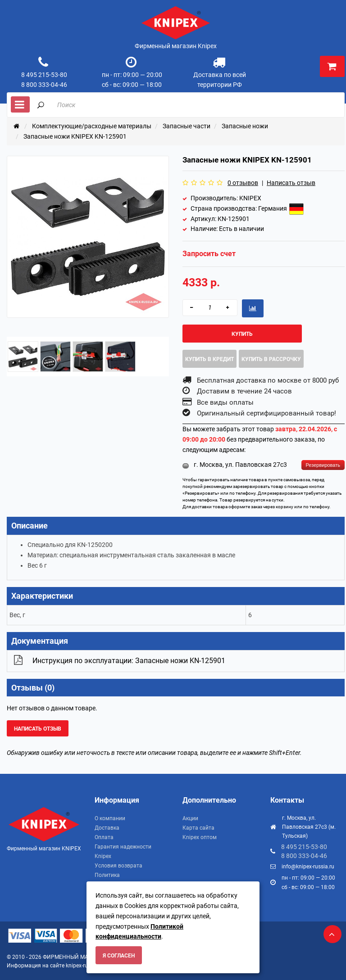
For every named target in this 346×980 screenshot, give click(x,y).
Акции (190, 818)
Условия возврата (118, 866)
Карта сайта (198, 828)
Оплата (104, 837)
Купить (242, 334)
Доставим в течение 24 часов (244, 391)
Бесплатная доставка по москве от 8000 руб (268, 380)
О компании (110, 818)
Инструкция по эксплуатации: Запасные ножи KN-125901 (129, 661)
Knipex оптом (200, 837)
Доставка (107, 828)
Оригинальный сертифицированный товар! (266, 413)
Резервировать (323, 465)
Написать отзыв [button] (38, 729)
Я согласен (119, 956)
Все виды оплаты (225, 402)
